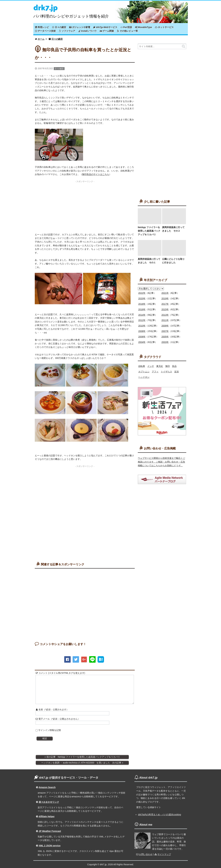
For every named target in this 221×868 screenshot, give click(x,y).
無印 (168, 366)
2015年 (165, 309)
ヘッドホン (144, 377)
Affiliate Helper (47, 816)
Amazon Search (47, 787)
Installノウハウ (87, 31)
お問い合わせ (146, 854)
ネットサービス (164, 27)
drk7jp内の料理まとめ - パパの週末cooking (160, 815)
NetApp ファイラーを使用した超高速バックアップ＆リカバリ (149, 231)
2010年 (142, 326)
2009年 (165, 326)
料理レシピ (42, 27)
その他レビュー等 (127, 31)
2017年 (165, 304)
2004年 (142, 342)
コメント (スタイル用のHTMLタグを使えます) (60, 673)
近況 (177, 372)
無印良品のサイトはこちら (96, 174)
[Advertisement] (85, 206)
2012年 (142, 320)
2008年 (142, 331)
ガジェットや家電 (80, 27)
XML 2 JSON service (50, 846)
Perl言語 (126, 27)
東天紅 (160, 366)
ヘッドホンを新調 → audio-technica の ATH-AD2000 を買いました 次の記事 (81, 763)
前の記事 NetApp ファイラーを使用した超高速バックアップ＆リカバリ (83, 757)
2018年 (142, 304)
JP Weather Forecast (50, 831)
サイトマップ (164, 854)
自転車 (142, 366)
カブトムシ (144, 372)
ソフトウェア (67, 31)
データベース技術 (45, 31)
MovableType (144, 27)
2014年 (142, 315)
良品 (174, 366)
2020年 (142, 298)
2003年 (165, 342)
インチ (151, 366)
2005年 (165, 337)
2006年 (142, 337)
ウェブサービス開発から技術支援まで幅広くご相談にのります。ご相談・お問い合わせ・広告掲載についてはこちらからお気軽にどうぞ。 (161, 462)
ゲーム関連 (107, 31)
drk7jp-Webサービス (105, 27)
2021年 (165, 293)
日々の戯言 (59, 27)
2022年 (142, 293)
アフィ (155, 372)
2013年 (165, 315)
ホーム (41, 39)
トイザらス (166, 372)
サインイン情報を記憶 (50, 730)
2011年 (165, 320)
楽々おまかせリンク (49, 802)
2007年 (165, 331)
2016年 (142, 309)
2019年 (165, 298)
